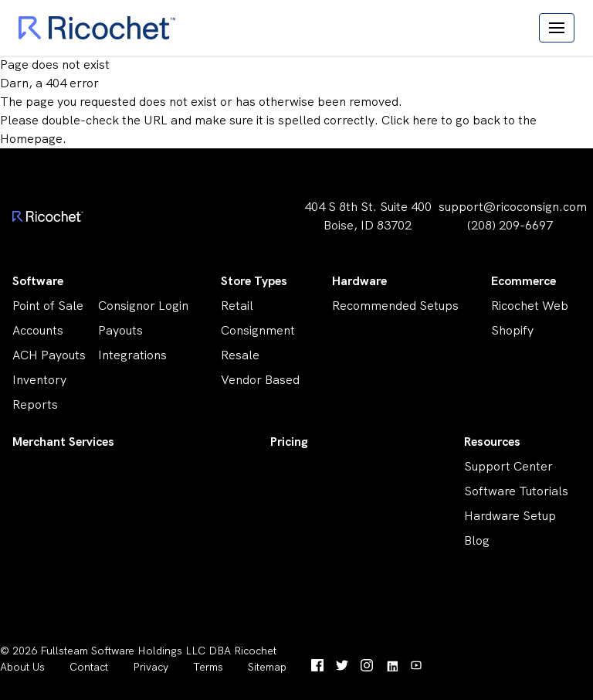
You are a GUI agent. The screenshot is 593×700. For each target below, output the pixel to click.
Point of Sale (48, 306)
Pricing (289, 442)
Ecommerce (524, 281)
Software (38, 281)
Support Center (508, 466)
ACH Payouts (49, 355)
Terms (208, 667)
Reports (35, 404)
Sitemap (267, 667)
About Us (22, 667)
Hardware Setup (510, 516)
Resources (492, 442)
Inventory (39, 380)
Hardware (359, 281)
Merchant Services (63, 442)
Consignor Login (143, 306)
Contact (89, 667)
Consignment (258, 330)
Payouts (120, 330)
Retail (237, 306)
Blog (477, 540)
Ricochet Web (530, 306)
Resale (240, 355)
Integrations (132, 355)
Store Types (254, 281)
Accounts (38, 330)
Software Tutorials (516, 491)
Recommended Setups (395, 306)
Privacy (151, 667)
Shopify (512, 330)
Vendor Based (260, 380)
